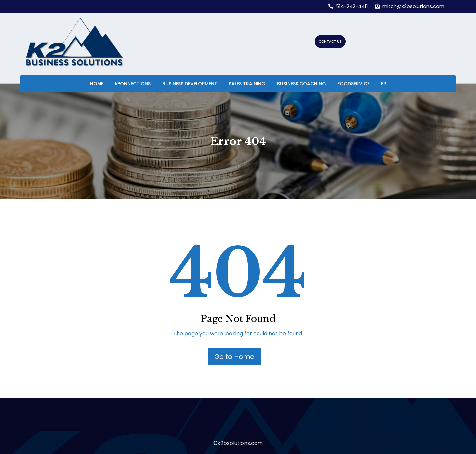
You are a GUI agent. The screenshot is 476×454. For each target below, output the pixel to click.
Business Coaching (301, 84)
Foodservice (354, 84)
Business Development (190, 84)
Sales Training (247, 84)
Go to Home (234, 357)
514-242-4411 (348, 6)
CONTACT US (330, 41)
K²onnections (133, 84)
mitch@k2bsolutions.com (410, 6)
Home (97, 84)
